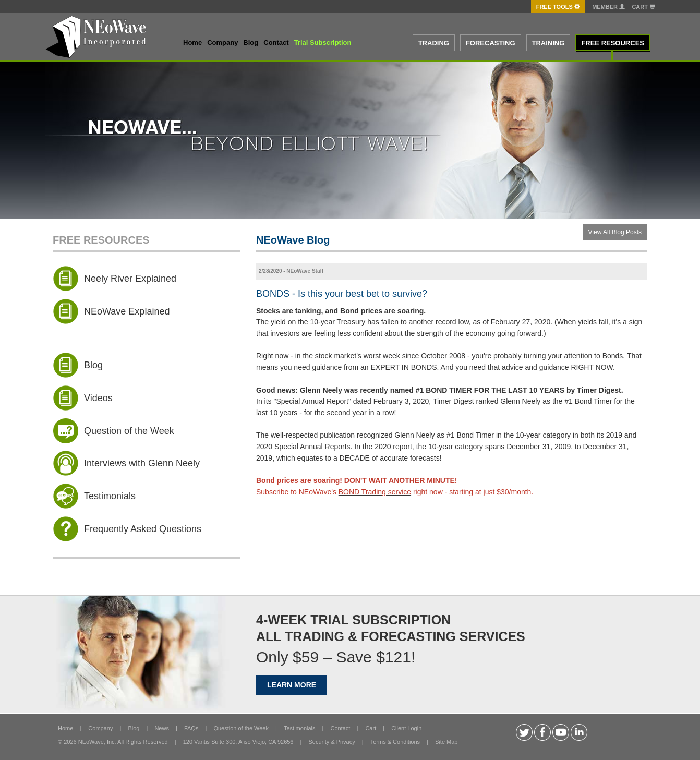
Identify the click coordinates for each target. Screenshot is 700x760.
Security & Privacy (331, 742)
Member (608, 7)
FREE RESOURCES (613, 43)
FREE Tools (558, 7)
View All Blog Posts (615, 232)
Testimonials (300, 728)
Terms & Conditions (395, 742)
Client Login (406, 728)
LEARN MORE (292, 685)
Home (192, 43)
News (162, 728)
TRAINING (548, 43)
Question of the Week (241, 728)
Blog (251, 43)
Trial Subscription (323, 43)
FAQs (191, 728)
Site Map (446, 742)
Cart (643, 7)
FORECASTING (491, 43)
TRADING (434, 43)
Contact (276, 43)
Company (222, 43)
